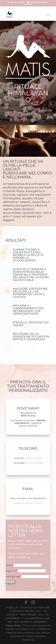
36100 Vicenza (28, 416)
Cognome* (11, 571)
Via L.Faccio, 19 (28, 413)
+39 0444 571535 (33, 458)
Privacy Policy (13, 625)
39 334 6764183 (34, 463)
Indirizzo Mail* (13, 577)
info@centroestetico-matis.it (28, 503)
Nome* (9, 565)
